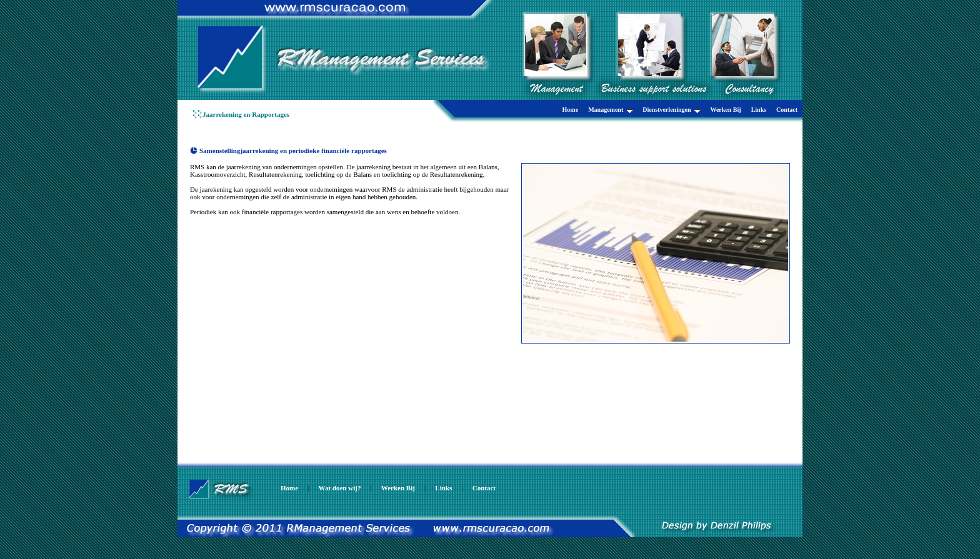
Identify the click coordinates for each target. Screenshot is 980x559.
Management (611, 110)
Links (759, 110)
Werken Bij (725, 110)
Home (571, 110)
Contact (787, 110)
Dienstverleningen (672, 110)
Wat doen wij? (340, 488)
